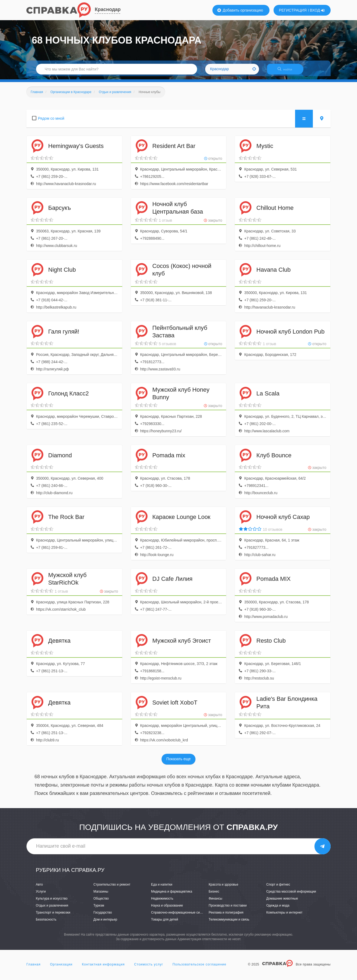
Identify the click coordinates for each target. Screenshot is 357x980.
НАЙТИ (288, 71)
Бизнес (214, 895)
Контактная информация (103, 968)
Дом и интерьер (105, 923)
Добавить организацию (240, 10)
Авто (39, 888)
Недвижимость (162, 902)
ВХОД (317, 10)
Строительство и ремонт (112, 888)
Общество (101, 902)
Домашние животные (282, 902)
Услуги (41, 895)
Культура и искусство (52, 902)
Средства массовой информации (291, 895)
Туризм (99, 909)
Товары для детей (164, 923)
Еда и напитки (162, 888)
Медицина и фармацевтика (172, 895)
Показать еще (178, 762)
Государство (103, 916)
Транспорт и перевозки (53, 916)
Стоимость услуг (149, 968)
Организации (61, 968)
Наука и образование (167, 909)
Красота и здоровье (223, 888)
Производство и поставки (228, 909)
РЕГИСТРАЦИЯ (293, 10)
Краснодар (108, 9)
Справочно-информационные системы (180, 916)
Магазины (101, 895)
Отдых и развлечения (52, 909)
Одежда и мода (278, 909)
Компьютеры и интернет (284, 916)
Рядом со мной (51, 122)
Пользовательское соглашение (199, 968)
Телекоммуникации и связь (229, 923)
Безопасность (46, 923)
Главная (34, 968)
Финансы (215, 902)
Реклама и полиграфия (226, 916)
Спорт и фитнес (278, 888)
